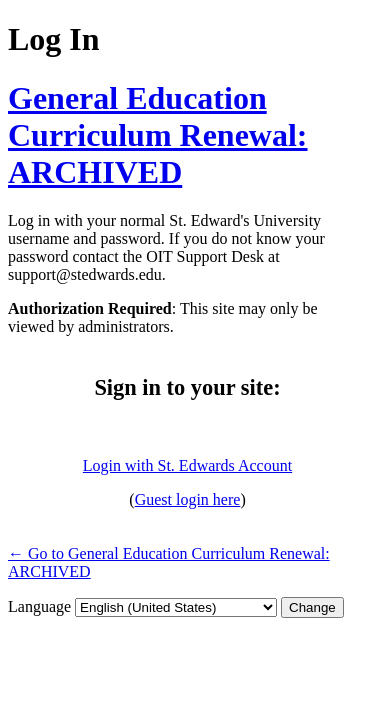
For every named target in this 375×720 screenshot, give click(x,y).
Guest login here (188, 499)
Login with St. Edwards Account (187, 465)
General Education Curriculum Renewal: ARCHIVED (158, 135)
